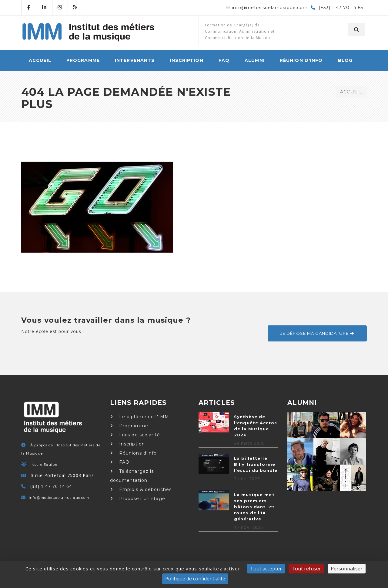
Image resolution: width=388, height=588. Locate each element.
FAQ (224, 60)
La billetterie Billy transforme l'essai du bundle (256, 464)
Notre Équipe (44, 465)
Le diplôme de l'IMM (140, 417)
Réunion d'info (301, 60)
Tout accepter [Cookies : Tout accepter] (266, 569)
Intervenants (135, 60)
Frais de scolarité (135, 435)
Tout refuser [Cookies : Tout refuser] (306, 569)
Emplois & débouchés (141, 489)
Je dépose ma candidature (317, 333)
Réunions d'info (134, 453)
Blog (345, 60)
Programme (83, 60)
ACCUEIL (40, 60)
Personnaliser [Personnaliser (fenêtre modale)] (347, 569)
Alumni (255, 60)
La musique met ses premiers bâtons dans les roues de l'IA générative (254, 507)
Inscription (186, 60)
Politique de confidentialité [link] (195, 579)
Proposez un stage (138, 499)
